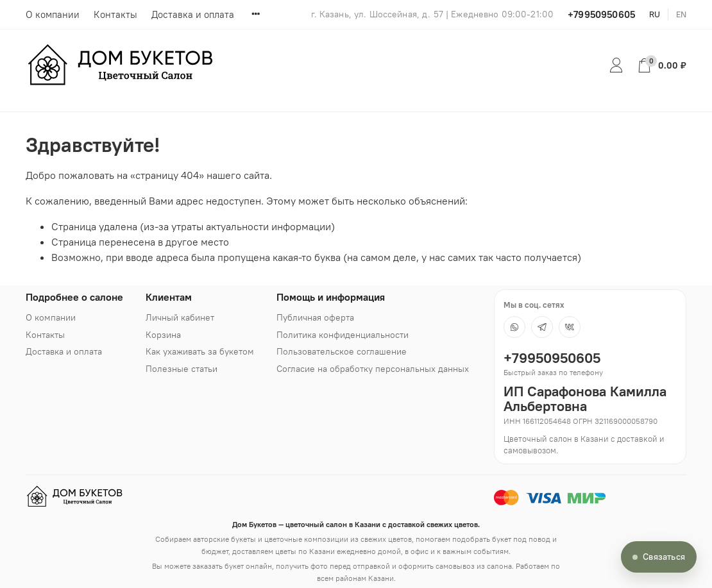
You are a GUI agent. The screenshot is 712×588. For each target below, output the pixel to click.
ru (655, 14)
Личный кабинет (180, 317)
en (681, 14)
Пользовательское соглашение (342, 351)
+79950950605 (601, 14)
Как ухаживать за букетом (200, 351)
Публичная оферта (315, 317)
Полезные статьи (182, 369)
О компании (53, 14)
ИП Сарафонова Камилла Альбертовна (585, 399)
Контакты (115, 14)
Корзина (163, 335)
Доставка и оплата (193, 14)
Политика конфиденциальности (343, 335)
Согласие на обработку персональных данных (373, 369)
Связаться (664, 557)
